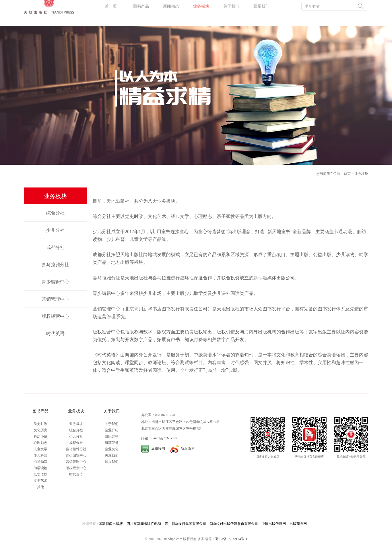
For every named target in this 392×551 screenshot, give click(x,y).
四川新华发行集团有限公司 (185, 524)
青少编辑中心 (55, 282)
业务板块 (361, 174)
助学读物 (40, 468)
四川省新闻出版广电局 (144, 524)
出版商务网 (298, 524)
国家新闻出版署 (111, 524)
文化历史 (40, 430)
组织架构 (112, 436)
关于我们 (112, 424)
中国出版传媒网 (274, 524)
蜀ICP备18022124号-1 (231, 539)
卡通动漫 (40, 462)
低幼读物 (40, 474)
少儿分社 (55, 230)
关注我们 (112, 455)
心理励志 (40, 443)
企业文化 (112, 449)
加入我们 (112, 462)
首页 (347, 174)
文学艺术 (40, 481)
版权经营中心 (55, 316)
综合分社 (55, 213)
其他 (40, 487)
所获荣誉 (112, 443)
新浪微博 (188, 448)
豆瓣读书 (158, 448)
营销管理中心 (55, 299)
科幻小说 (40, 436)
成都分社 (55, 247)
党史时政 (40, 424)
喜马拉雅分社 (55, 265)
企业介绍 (112, 430)
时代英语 (55, 333)
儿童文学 (40, 449)
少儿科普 (40, 455)
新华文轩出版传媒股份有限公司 (234, 524)
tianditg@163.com (164, 438)
